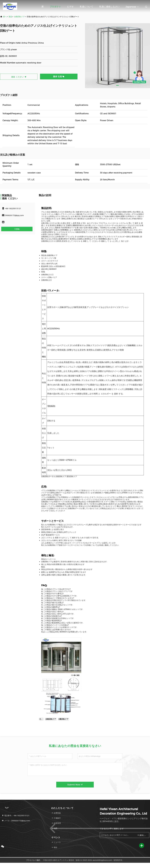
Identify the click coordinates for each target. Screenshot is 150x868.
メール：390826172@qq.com (16, 821)
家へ (5, 17)
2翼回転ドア (63, 719)
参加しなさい (142, 835)
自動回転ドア (19, 17)
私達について (86, 7)
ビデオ (70, 7)
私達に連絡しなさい (109, 7)
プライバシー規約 (33, 860)
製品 (10, 17)
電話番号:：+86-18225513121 (16, 816)
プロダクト (55, 7)
